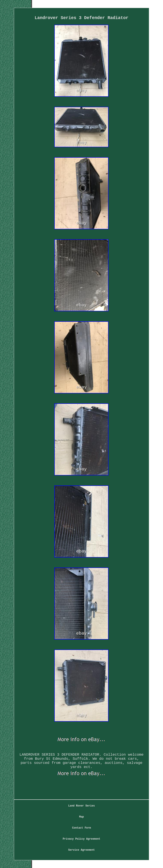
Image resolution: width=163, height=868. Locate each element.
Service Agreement (81, 850)
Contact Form (81, 828)
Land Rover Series (81, 806)
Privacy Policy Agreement (81, 839)
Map (82, 817)
